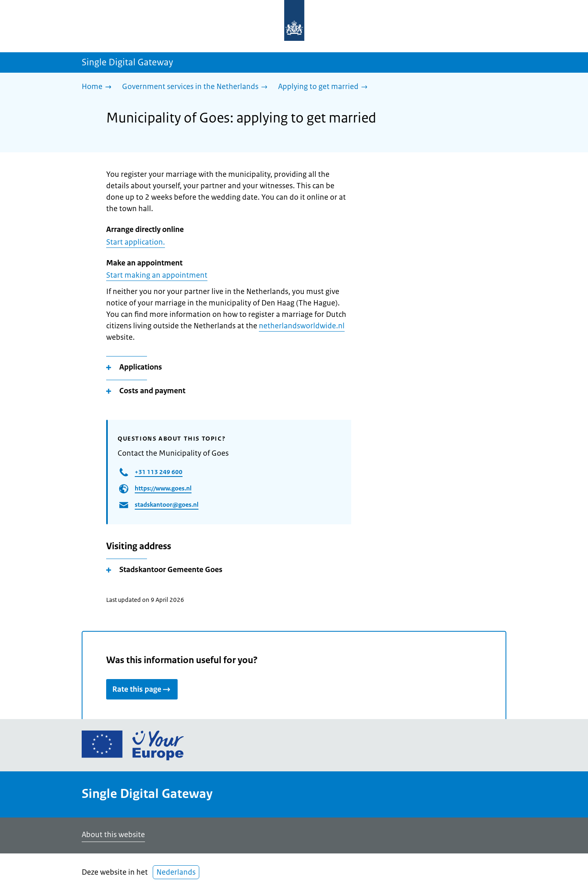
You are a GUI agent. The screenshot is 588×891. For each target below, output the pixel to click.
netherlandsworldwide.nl (302, 326)
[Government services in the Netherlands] (197, 87)
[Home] (99, 87)
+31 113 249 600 (159, 472)
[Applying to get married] (325, 87)
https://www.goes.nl (163, 488)
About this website (113, 835)
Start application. (136, 242)
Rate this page (142, 689)
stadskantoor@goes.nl (167, 505)
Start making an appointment (157, 275)
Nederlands (176, 872)
